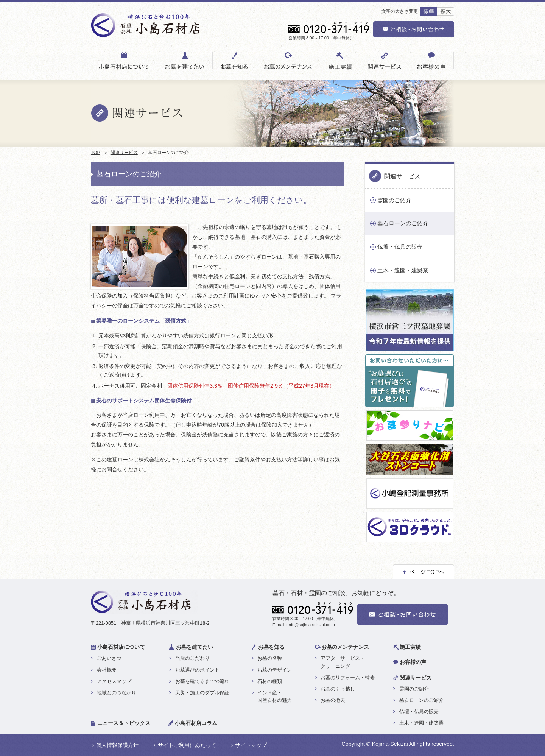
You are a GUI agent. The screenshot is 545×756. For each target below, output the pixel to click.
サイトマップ (251, 745)
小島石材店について (121, 647)
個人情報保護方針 (117, 745)
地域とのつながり (117, 693)
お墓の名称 (270, 658)
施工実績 (410, 647)
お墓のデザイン (275, 670)
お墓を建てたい (195, 647)
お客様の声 (413, 662)
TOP (95, 153)
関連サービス (124, 153)
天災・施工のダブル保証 (202, 693)
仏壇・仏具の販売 (400, 247)
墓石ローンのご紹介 (403, 223)
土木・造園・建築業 (403, 270)
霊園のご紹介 (394, 200)
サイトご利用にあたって (187, 745)
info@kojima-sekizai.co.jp (311, 625)
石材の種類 (270, 681)
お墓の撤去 (333, 700)
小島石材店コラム (196, 723)
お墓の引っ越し (338, 689)
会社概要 (107, 670)
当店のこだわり (192, 658)
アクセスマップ (114, 681)
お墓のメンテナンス (345, 647)
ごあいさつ (109, 658)
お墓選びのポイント (197, 670)
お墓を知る (271, 647)
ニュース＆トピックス (124, 723)
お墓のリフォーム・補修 (348, 677)
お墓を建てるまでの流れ (202, 681)
